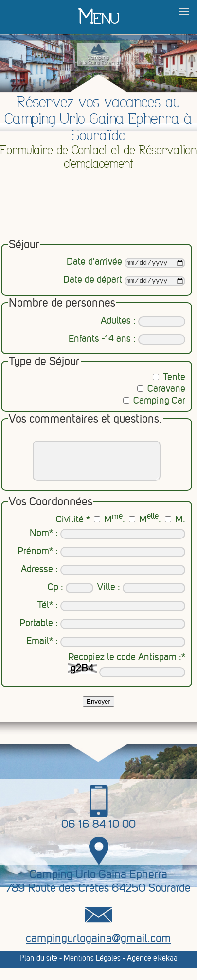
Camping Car (154, 403)
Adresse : (103, 579)
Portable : (102, 633)
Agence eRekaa (152, 968)
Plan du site (38, 968)
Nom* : (107, 543)
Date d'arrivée (126, 263)
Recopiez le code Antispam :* (126, 674)
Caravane (161, 391)
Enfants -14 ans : (127, 341)
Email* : (106, 651)
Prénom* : (101, 561)
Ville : (141, 597)
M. (109, 529)
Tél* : (111, 615)
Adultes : (143, 323)
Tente (169, 379)
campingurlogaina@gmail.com (98, 948)
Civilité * (73, 529)
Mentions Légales (92, 968)
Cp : (71, 597)
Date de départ (124, 283)
